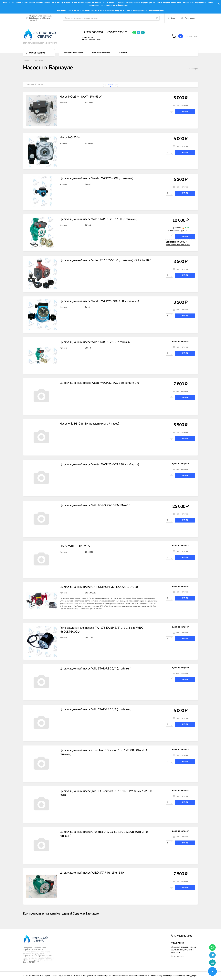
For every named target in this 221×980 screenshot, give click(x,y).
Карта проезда (177, 956)
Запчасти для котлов (73, 53)
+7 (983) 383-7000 (93, 32)
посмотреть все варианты (178, 245)
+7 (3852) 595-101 (117, 32)
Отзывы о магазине (101, 53)
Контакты (124, 53)
